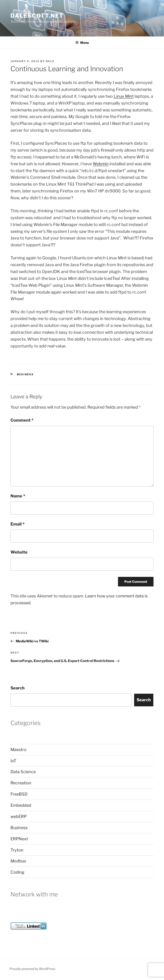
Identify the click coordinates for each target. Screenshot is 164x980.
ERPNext (19, 839)
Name (18, 496)
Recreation (21, 783)
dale (50, 61)
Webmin (101, 164)
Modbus (18, 861)
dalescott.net (37, 16)
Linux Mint (124, 96)
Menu (82, 43)
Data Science (23, 772)
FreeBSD (19, 794)
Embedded (21, 805)
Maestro (18, 750)
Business (25, 374)
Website (19, 552)
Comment (22, 420)
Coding (17, 872)
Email (18, 524)
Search (18, 688)
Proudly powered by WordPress (32, 969)
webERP (19, 816)
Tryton (17, 850)
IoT (13, 761)
